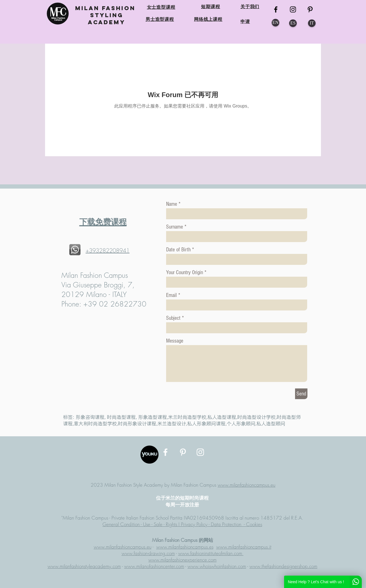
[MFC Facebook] (165, 452)
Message (175, 341)
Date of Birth (178, 250)
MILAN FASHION (107, 8)
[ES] (293, 23)
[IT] (312, 23)
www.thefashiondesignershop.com (283, 566)
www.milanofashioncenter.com (154, 566)
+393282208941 (108, 250)
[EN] (275, 23)
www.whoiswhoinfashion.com (217, 566)
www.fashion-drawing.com (148, 553)
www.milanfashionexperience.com (182, 560)
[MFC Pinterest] (310, 9)
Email (171, 295)
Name (172, 204)
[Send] (301, 394)
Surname (175, 227)
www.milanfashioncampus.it (244, 547)
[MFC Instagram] (293, 9)
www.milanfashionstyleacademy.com (84, 566)
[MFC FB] (276, 9)
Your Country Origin (185, 272)
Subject (173, 318)
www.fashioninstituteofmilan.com (211, 553)
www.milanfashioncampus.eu (246, 485)
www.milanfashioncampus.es (185, 547)
